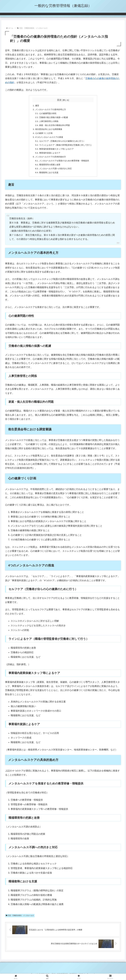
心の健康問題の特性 (47, 114)
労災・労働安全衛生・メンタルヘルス (20, 919)
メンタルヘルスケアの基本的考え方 (50, 110)
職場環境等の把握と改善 (49, 168)
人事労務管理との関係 (48, 122)
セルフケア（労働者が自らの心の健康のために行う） (62, 143)
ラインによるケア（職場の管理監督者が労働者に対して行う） (66, 147)
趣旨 (35, 106)
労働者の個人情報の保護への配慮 (53, 118)
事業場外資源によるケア (49, 155)
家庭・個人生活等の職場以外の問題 (54, 126)
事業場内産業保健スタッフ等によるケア (56, 151)
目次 (59, 100)
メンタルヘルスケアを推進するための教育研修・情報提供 (64, 163)
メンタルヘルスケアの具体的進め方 (50, 159)
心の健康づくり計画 (43, 134)
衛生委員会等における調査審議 (48, 130)
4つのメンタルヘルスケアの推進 (48, 139)
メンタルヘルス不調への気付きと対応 (55, 172)
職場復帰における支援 (48, 176)
